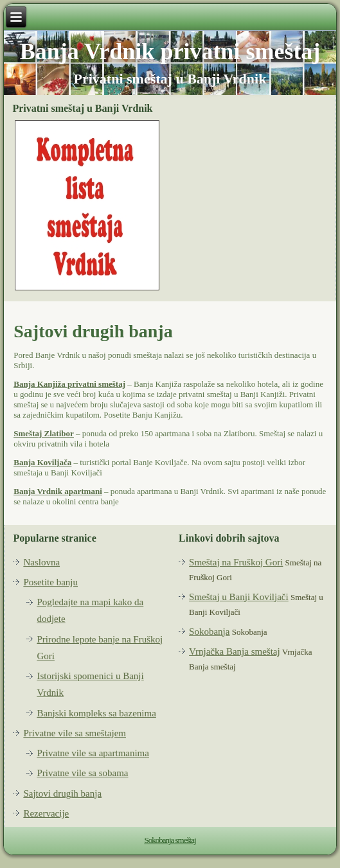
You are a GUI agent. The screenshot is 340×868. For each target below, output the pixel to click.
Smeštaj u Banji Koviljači (239, 597)
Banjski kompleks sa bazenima (96, 713)
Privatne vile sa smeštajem (75, 733)
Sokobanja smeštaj (170, 840)
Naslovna (41, 562)
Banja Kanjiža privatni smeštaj (69, 384)
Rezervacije (46, 813)
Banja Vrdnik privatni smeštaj (170, 51)
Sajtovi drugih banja (62, 793)
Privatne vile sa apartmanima (93, 753)
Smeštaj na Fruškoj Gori (236, 562)
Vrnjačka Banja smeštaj (235, 651)
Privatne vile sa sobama (82, 773)
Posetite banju (50, 582)
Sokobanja (209, 632)
